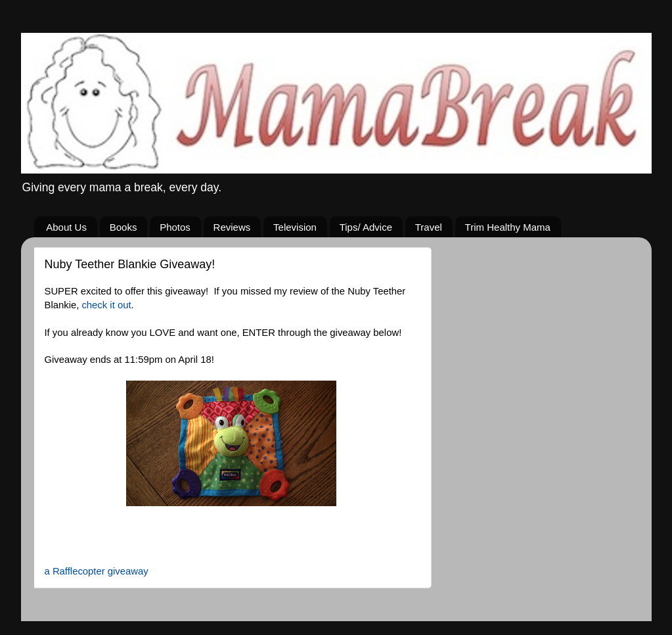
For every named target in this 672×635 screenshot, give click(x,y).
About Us (66, 227)
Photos (175, 227)
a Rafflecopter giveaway (97, 571)
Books (123, 227)
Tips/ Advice (366, 227)
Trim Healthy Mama (508, 227)
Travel (429, 227)
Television (295, 227)
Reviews (232, 227)
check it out (105, 305)
